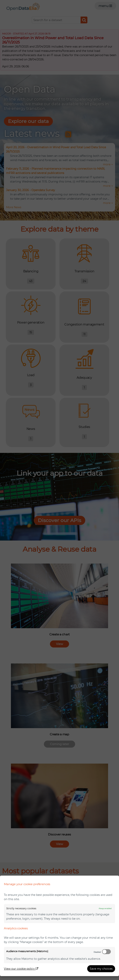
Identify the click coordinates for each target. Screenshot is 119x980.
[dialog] (59, 926)
